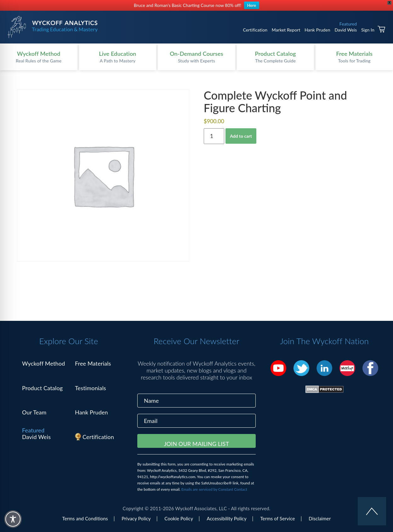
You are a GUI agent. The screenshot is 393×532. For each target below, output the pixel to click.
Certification (255, 30)
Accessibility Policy (227, 518)
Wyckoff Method (43, 363)
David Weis (346, 30)
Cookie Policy (179, 518)
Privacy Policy (136, 518)
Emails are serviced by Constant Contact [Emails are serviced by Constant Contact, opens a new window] (214, 489)
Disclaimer (320, 518)
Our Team (34, 412)
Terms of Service (277, 518)
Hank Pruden (317, 30)
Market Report (286, 30)
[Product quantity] (214, 136)
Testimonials (91, 388)
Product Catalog (42, 388)
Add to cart (241, 136)
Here (252, 5)
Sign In (368, 30)
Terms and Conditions (85, 518)
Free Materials (93, 363)
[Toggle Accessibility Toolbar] (13, 519)
